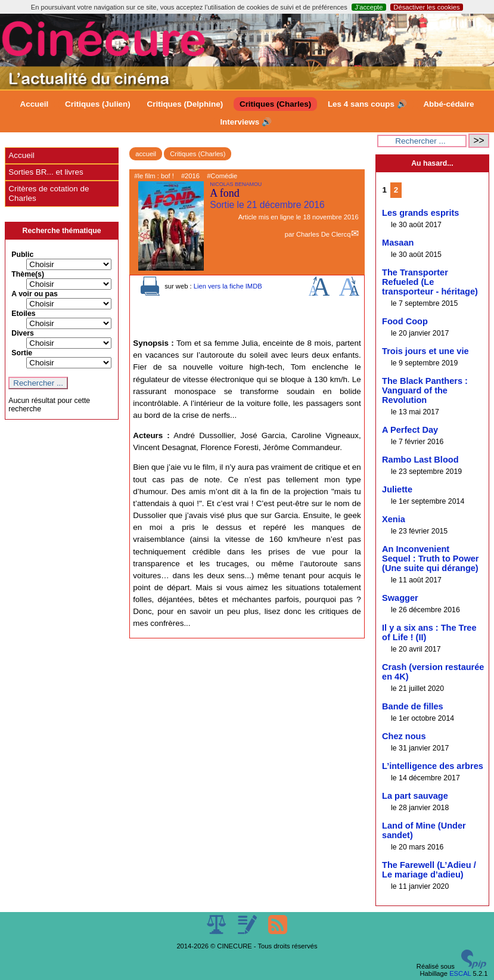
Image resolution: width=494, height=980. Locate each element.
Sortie (22, 353)
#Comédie (222, 176)
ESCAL (460, 973)
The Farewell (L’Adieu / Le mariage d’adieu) (429, 870)
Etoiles (23, 314)
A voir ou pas (35, 294)
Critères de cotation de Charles (49, 193)
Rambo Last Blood (420, 460)
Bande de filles (413, 706)
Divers (23, 333)
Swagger (400, 598)
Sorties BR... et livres (46, 172)
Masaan (398, 243)
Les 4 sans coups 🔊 (367, 104)
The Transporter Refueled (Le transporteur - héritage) (430, 282)
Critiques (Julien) (98, 104)
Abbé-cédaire (448, 104)
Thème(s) (28, 274)
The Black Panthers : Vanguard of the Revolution (425, 390)
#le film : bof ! (154, 176)
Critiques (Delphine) (185, 104)
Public (22, 255)
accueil (146, 154)
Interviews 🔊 (246, 122)
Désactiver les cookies (426, 7)
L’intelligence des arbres (433, 766)
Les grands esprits (420, 213)
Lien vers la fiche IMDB (228, 286)
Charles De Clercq (323, 234)
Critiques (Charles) (275, 104)
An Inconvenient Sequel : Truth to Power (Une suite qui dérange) (430, 559)
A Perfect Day (410, 430)
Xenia (394, 519)
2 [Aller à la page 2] (396, 190)
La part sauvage (415, 796)
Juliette (397, 489)
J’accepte (369, 7)
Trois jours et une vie (425, 351)
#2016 (190, 176)
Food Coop (405, 321)
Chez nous (404, 736)
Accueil (34, 104)
